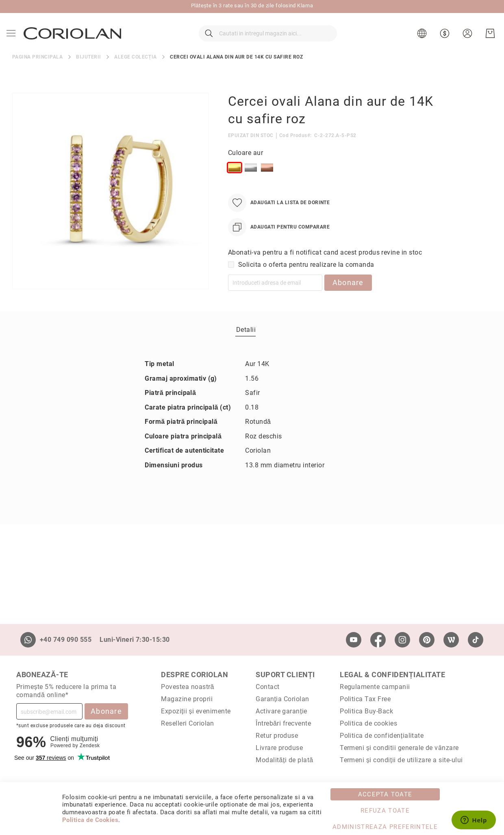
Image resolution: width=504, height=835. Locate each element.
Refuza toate (385, 811)
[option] (235, 181)
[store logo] (74, 40)
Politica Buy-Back (366, 711)
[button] (421, 41)
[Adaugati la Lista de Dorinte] (279, 217)
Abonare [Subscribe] (106, 711)
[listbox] (331, 183)
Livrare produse (279, 748)
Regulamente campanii (375, 687)
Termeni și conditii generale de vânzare (399, 748)
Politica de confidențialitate (382, 736)
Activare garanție (281, 711)
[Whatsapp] (28, 640)
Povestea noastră (188, 687)
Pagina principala (37, 71)
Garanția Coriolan (282, 699)
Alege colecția (135, 71)
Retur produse (277, 736)
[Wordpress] (451, 640)
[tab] (246, 344)
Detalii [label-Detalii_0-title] (246, 344)
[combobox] (268, 41)
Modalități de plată (284, 760)
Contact (267, 687)
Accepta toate (385, 794)
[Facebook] (378, 640)
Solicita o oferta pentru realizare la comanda (306, 278)
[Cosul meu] (489, 41)
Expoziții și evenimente (196, 711)
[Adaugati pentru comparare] (279, 241)
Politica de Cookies (90, 820)
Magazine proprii (187, 699)
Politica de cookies (368, 723)
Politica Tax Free (365, 699)
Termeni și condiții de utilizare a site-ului (401, 760)
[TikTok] (476, 640)
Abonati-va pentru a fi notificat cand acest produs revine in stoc (325, 266)
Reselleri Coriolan (188, 723)
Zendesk (90, 746)
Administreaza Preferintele (385, 827)
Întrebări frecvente (283, 723)
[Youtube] (354, 640)
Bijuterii (88, 71)
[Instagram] (402, 640)
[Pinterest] (427, 640)
